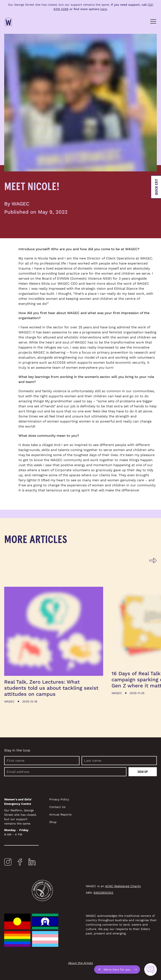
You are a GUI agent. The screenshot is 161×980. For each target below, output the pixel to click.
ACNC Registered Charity (123, 886)
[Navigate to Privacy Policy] (85, 799)
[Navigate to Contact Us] (85, 807)
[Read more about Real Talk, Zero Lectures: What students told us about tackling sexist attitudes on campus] (54, 645)
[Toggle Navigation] (153, 22)
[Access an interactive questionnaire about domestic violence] (151, 969)
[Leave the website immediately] (156, 187)
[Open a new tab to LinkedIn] (32, 863)
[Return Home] (8, 22)
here (104, 9)
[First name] (42, 761)
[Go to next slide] (153, 561)
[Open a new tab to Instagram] (8, 863)
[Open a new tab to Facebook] (20, 863)
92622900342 (103, 893)
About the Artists (80, 963)
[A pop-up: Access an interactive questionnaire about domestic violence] (117, 969)
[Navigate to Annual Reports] (85, 815)
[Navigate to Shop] (85, 822)
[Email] (65, 772)
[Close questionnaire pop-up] (100, 969)
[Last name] (119, 761)
